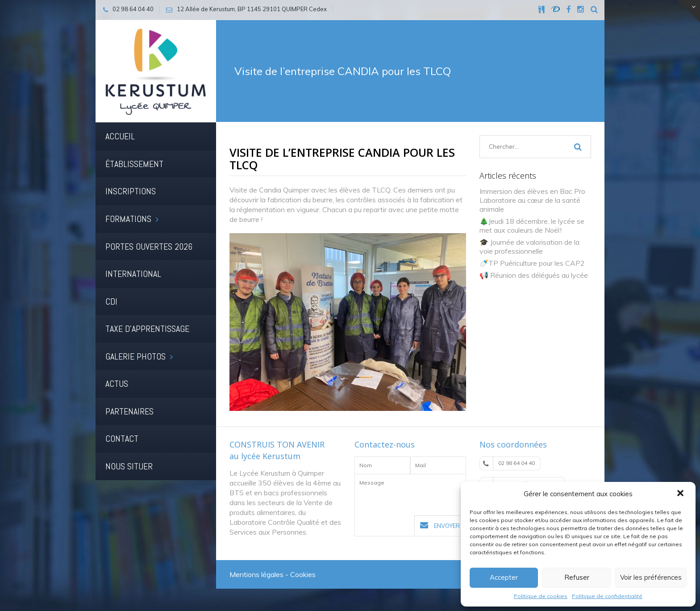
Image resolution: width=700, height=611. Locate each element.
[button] (681, 494)
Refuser (577, 577)
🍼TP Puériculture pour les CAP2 (532, 263)
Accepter (504, 577)
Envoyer (440, 525)
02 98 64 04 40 (509, 463)
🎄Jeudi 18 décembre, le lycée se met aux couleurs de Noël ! (532, 226)
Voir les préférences (651, 577)
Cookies (303, 574)
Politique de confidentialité (607, 596)
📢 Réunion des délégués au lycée (534, 275)
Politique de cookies (541, 596)
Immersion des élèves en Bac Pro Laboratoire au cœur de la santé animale (532, 200)
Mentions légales (256, 574)
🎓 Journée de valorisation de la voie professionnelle (529, 247)
